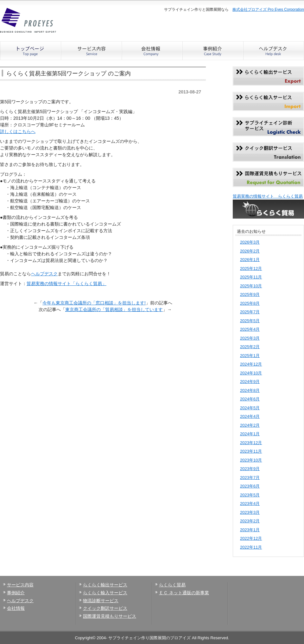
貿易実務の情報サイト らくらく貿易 (268, 196)
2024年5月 (250, 408)
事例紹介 (16, 593)
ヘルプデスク (44, 274)
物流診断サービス (101, 601)
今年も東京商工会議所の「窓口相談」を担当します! (94, 303)
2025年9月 (250, 294)
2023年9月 (250, 469)
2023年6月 (250, 486)
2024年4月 (250, 416)
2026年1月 (250, 260)
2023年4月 (250, 504)
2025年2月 (250, 347)
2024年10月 (251, 373)
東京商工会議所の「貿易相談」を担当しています (114, 309)
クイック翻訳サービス (105, 608)
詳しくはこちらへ (18, 131)
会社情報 (16, 608)
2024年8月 (250, 390)
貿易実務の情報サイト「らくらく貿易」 (66, 284)
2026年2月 (250, 251)
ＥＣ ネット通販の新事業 (184, 593)
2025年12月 (251, 268)
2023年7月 (250, 478)
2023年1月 (250, 530)
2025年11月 (251, 277)
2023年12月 (251, 443)
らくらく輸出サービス (105, 585)
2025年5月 (250, 321)
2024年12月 (251, 364)
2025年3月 (250, 338)
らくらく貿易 (172, 585)
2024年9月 (250, 382)
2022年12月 (251, 538)
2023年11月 (251, 451)
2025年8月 (250, 303)
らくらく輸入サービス (105, 593)
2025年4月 (250, 329)
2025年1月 (250, 356)
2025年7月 (250, 312)
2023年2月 (250, 521)
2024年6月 (250, 399)
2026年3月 (250, 242)
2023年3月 (250, 512)
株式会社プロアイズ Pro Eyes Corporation (268, 10)
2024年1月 (250, 434)
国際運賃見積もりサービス (110, 616)
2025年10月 (251, 286)
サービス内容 (20, 585)
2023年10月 (251, 460)
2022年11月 (251, 547)
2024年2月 (250, 425)
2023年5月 (250, 495)
